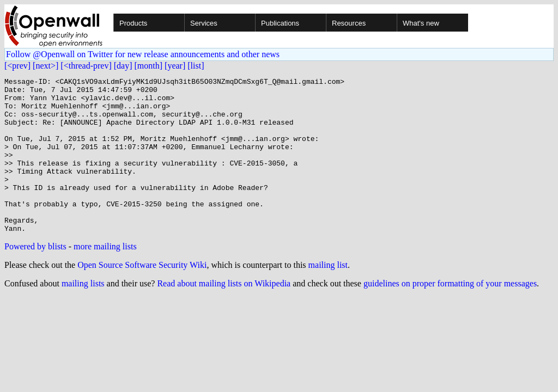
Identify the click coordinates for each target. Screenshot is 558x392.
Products (133, 23)
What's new (421, 23)
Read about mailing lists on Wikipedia (224, 314)
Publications (280, 23)
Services (204, 23)
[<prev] (17, 66)
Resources (349, 23)
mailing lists (83, 314)
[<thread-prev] (86, 66)
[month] (149, 66)
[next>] (46, 66)
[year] (175, 66)
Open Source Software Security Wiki (142, 296)
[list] (196, 66)
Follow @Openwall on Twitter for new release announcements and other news (143, 54)
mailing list (328, 296)
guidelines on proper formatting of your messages (450, 314)
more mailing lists (105, 277)
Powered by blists (35, 277)
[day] (123, 66)
